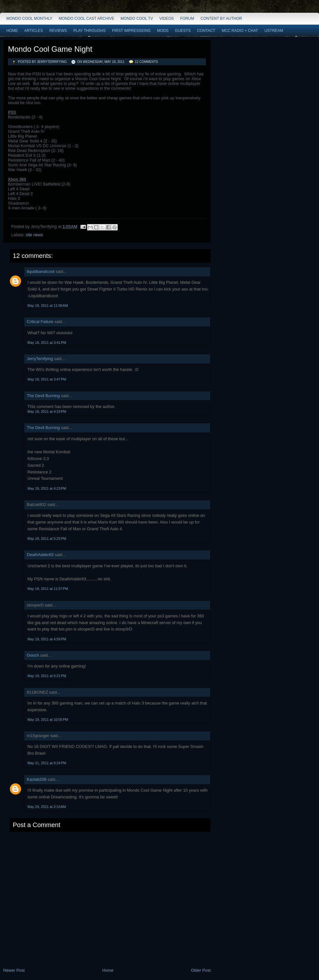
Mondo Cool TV (137, 19)
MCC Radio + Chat (240, 31)
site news (34, 235)
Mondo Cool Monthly (29, 19)
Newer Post (14, 970)
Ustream (274, 31)
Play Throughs (89, 31)
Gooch (33, 655)
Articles (33, 31)
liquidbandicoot (41, 271)
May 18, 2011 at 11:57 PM (48, 589)
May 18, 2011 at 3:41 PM (47, 343)
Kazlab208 (37, 779)
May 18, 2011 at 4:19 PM (47, 411)
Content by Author (221, 19)
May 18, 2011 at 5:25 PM (47, 539)
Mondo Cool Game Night (50, 49)
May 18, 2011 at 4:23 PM (47, 488)
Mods (163, 31)
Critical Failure (40, 322)
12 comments (146, 62)
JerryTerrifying (40, 359)
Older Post (201, 970)
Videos (166, 19)
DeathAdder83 (40, 555)
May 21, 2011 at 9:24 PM (47, 763)
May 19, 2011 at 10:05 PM (48, 720)
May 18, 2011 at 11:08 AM (48, 305)
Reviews (58, 31)
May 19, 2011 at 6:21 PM (47, 676)
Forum (187, 19)
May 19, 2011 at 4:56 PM (47, 639)
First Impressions (131, 31)
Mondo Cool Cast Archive (86, 19)
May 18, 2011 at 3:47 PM (47, 379)
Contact (206, 31)
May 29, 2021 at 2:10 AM (47, 807)
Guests (183, 31)
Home (12, 31)
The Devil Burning (43, 396)
